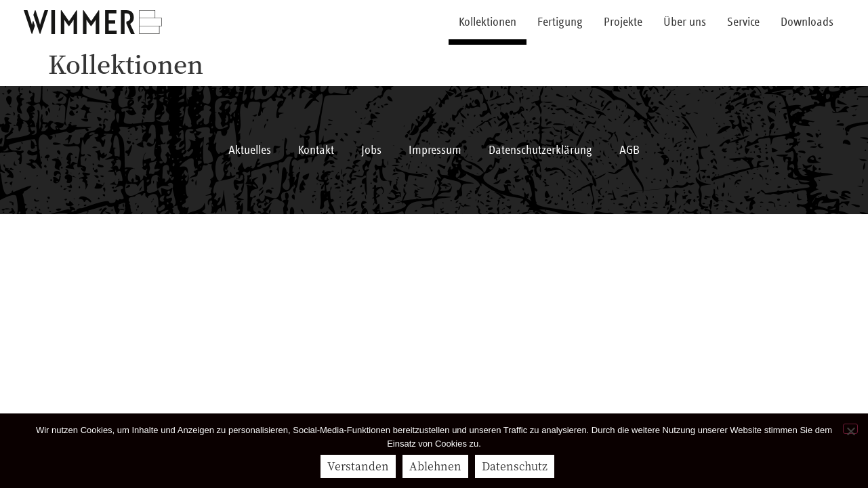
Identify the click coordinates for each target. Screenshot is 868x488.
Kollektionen (488, 22)
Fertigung (560, 22)
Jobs (371, 150)
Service (743, 22)
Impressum (435, 150)
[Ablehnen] (850, 429)
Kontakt (316, 150)
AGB (629, 150)
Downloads (807, 22)
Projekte (623, 22)
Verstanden (358, 466)
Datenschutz (515, 466)
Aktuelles (250, 150)
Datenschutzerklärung (540, 150)
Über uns (685, 22)
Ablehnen (435, 466)
